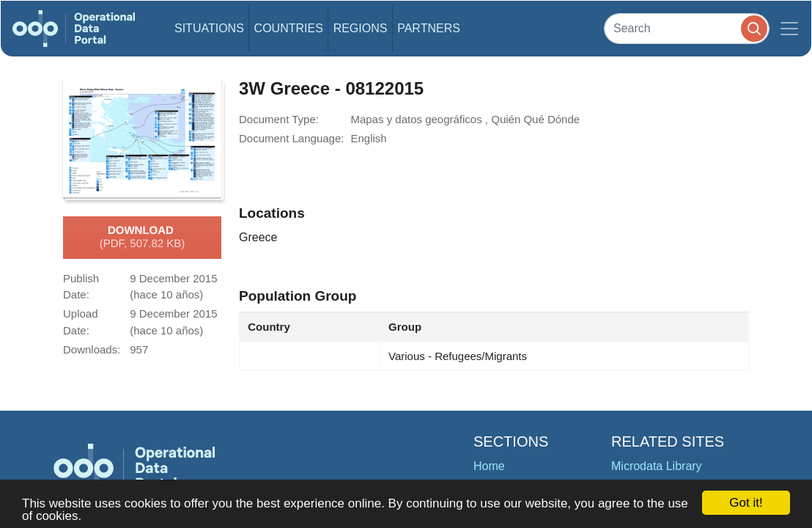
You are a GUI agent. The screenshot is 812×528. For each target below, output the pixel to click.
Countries (289, 28)
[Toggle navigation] (789, 29)
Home (489, 466)
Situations (209, 28)
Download (143, 238)
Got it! (746, 503)
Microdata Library (657, 466)
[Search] (687, 28)
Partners (429, 28)
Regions (361, 28)
